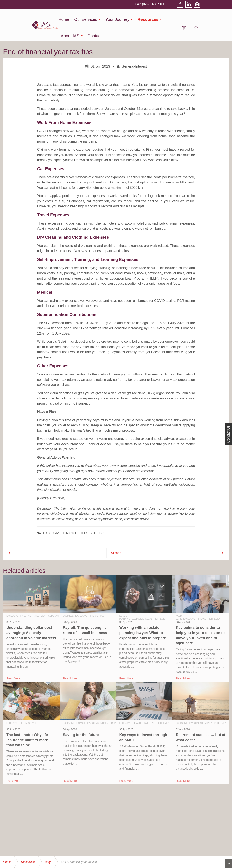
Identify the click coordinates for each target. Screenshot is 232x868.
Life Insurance (29, 707)
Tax (102, 600)
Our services (84, 19)
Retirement (161, 602)
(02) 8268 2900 (180, 4)
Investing (26, 600)
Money (104, 707)
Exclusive (12, 600)
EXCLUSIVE (52, 517)
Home (62, 19)
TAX (102, 517)
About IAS (174, 19)
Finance (93, 600)
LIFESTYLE (88, 517)
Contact (199, 19)
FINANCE (70, 517)
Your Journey (116, 19)
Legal (149, 602)
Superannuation (58, 600)
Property (116, 707)
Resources (147, 19)
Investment (40, 600)
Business (68, 600)
